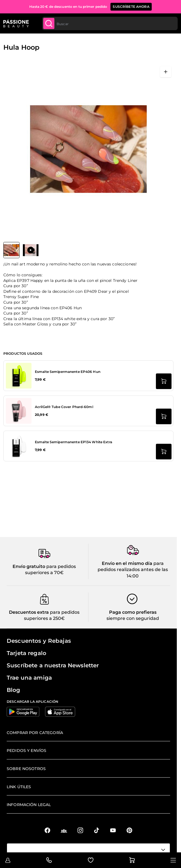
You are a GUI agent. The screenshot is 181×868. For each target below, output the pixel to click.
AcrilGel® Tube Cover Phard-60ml (64, 407)
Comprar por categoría (35, 733)
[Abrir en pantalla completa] (166, 72)
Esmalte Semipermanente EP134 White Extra (73, 442)
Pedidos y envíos (26, 750)
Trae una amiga (29, 678)
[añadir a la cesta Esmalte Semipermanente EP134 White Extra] (164, 452)
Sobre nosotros (26, 769)
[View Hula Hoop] (11, 250)
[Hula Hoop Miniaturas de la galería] (21, 250)
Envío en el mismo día (127, 563)
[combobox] (110, 23)
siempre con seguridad (133, 618)
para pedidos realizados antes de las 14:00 (133, 570)
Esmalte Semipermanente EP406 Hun (68, 372)
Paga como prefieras (133, 612)
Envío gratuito (29, 566)
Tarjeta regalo (26, 653)
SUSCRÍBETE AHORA (131, 7)
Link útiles (19, 787)
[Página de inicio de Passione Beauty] (16, 23)
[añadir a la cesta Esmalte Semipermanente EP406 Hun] (164, 381)
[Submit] (49, 23)
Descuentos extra (29, 612)
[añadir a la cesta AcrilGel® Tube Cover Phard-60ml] (164, 416)
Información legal (29, 805)
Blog (14, 690)
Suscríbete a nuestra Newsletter (53, 665)
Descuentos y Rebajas (39, 641)
